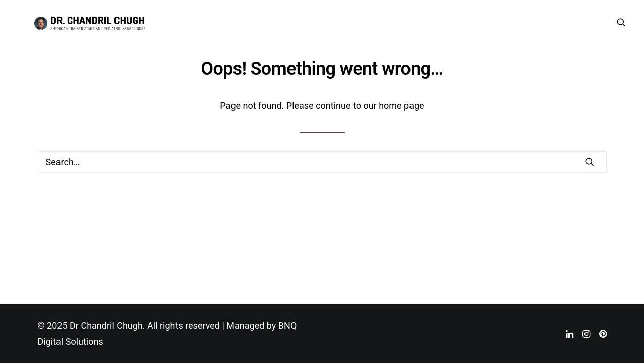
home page (401, 106)
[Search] (322, 162)
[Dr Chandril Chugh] (97, 26)
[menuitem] (621, 26)
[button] (621, 26)
